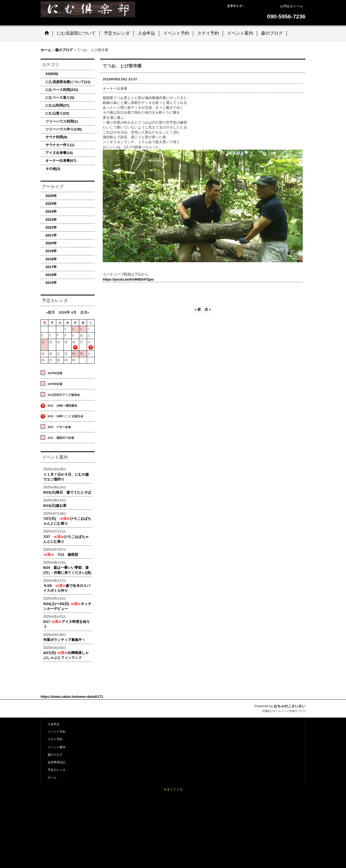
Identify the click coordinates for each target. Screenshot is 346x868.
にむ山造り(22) (57, 113)
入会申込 (54, 724)
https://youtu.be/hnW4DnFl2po (128, 279)
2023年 (51, 220)
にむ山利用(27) (57, 105)
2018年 (51, 259)
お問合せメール (291, 6)
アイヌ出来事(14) (59, 153)
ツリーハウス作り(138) (64, 129)
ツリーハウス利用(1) (62, 121)
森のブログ (55, 755)
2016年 (51, 275)
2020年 (51, 243)
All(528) (52, 74)
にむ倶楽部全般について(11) (68, 82)
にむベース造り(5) (60, 98)
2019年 (51, 251)
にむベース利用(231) (62, 90)
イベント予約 (56, 732)
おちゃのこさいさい (290, 706)
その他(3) (53, 169)
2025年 (51, 204)
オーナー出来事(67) (61, 161)
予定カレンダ (56, 770)
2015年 (51, 283)
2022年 (51, 227)
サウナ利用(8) (56, 137)
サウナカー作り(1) (60, 145)
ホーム (52, 777)
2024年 (51, 211)
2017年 (51, 267)
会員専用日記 (56, 762)
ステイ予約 (55, 739)
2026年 (51, 196)
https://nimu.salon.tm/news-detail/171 (72, 697)
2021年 (51, 235)
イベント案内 (56, 747)
